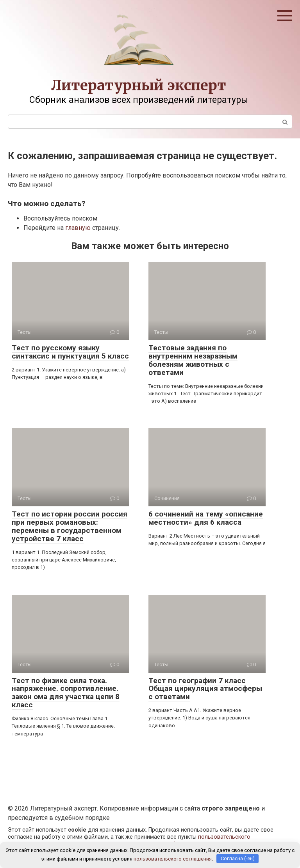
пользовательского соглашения (173, 858)
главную (78, 228)
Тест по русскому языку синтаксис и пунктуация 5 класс (70, 352)
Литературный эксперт (139, 85)
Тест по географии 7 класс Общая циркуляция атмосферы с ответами (205, 689)
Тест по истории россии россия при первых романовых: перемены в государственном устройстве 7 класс (70, 526)
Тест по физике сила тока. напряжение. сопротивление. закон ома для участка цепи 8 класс (66, 693)
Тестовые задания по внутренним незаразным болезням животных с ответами (193, 360)
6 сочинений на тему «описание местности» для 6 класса (206, 518)
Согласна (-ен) (238, 858)
